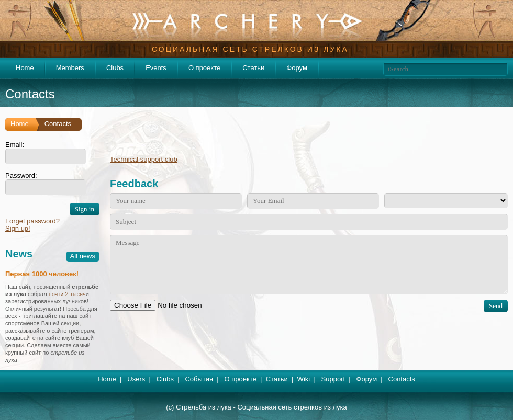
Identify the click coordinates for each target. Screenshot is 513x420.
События (199, 379)
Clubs (115, 68)
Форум (297, 68)
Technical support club (144, 159)
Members (70, 68)
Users (136, 379)
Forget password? (32, 221)
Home (25, 68)
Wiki (304, 379)
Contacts (402, 379)
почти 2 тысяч (67, 294)
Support (333, 379)
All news (83, 256)
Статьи (253, 68)
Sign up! (18, 228)
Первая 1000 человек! (42, 274)
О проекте (204, 68)
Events (156, 68)
